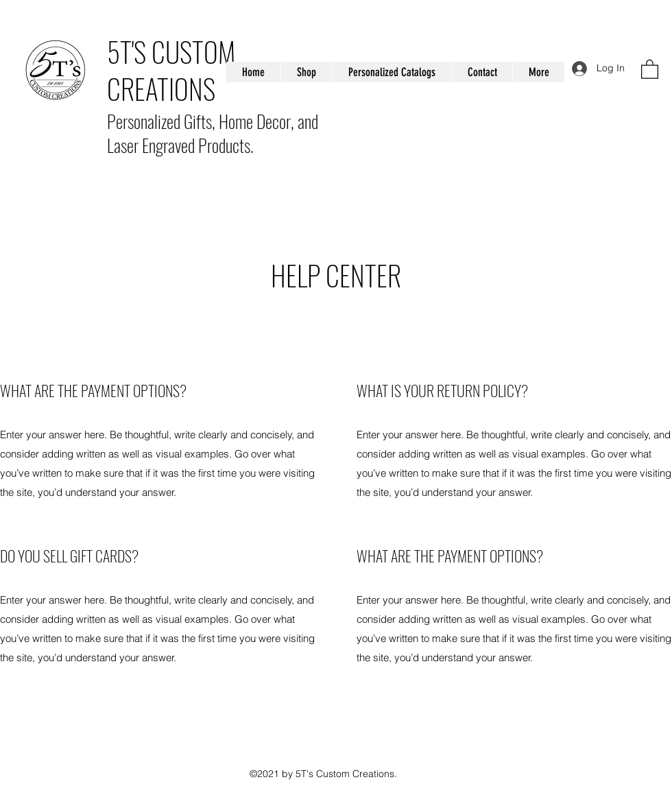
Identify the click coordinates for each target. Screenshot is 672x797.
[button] (650, 69)
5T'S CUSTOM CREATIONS (171, 70)
